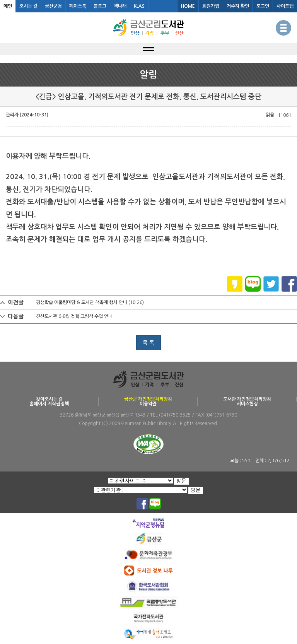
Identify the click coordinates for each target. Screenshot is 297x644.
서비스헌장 (247, 404)
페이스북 (78, 6)
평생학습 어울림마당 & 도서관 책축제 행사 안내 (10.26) (90, 302)
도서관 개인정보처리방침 (247, 399)
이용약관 (148, 404)
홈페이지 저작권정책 (49, 404)
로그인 (263, 6)
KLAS (139, 6)
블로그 (100, 6)
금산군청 (53, 6)
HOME (188, 6)
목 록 (148, 343)
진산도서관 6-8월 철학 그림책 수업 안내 (74, 316)
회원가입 (211, 6)
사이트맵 (285, 6)
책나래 (120, 6)
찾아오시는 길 (49, 399)
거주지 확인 (238, 6)
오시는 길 (28, 6)
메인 (8, 6)
